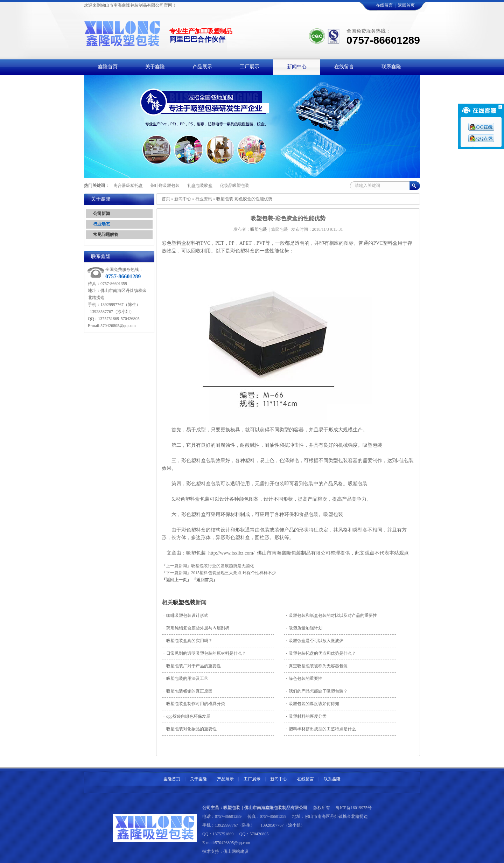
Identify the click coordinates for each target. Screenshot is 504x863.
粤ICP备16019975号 (354, 808)
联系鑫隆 (332, 779)
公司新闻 (101, 214)
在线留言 (384, 5)
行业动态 (101, 224)
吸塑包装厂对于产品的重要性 (192, 666)
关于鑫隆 (198, 779)
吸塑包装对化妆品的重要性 (190, 729)
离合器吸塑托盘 (128, 186)
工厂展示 (252, 779)
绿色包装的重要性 (304, 678)
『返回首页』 (205, 580)
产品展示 (225, 779)
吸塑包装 (184, 602)
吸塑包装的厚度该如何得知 (313, 704)
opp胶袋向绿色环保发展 (187, 716)
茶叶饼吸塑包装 (165, 186)
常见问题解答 (106, 235)
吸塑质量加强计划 (304, 628)
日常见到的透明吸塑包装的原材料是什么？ (205, 653)
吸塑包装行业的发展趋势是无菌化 (223, 566)
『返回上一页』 (176, 580)
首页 (166, 199)
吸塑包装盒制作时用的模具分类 (194, 704)
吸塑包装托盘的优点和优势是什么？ (321, 653)
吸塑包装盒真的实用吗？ (188, 641)
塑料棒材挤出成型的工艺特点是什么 (321, 729)
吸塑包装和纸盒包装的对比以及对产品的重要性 (331, 615)
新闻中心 (183, 199)
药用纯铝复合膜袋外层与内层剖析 (196, 628)
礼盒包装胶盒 (200, 186)
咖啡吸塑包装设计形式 (186, 615)
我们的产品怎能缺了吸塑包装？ (317, 691)
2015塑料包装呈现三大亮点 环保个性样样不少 (234, 573)
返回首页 (406, 5)
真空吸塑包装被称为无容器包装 (317, 666)
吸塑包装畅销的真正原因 (188, 691)
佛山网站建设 (236, 851)
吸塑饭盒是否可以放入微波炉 (315, 641)
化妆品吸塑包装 (234, 186)
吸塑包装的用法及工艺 (186, 678)
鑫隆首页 (172, 779)
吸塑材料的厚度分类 (306, 716)
